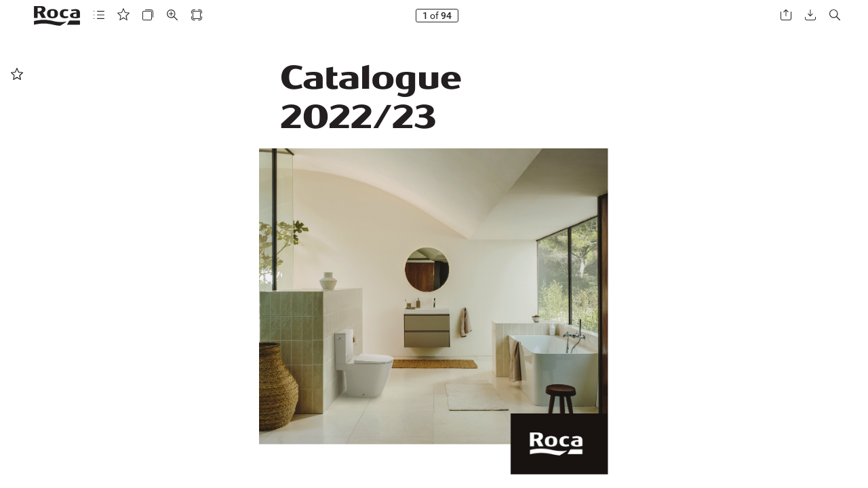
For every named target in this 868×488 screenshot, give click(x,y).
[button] (99, 15)
